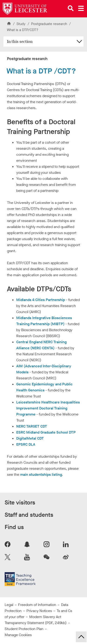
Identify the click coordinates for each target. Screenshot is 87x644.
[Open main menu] (81, 8)
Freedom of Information (37, 605)
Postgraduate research (50, 24)
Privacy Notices (39, 611)
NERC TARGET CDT (32, 426)
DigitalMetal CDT (30, 438)
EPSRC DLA (26, 444)
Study (21, 24)
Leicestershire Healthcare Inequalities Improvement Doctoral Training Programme (48, 408)
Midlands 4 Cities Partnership (41, 300)
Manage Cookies (18, 635)
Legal (9, 605)
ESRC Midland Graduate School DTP (46, 432)
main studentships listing (41, 474)
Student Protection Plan (24, 629)
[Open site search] (71, 8)
